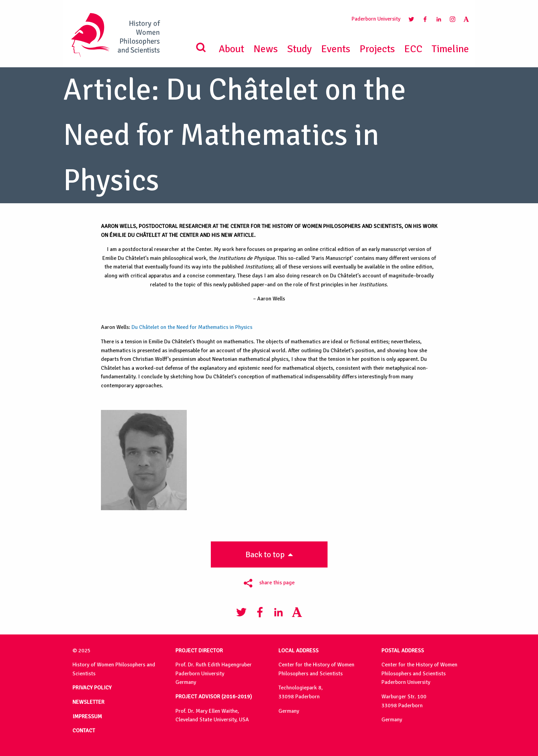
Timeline (450, 49)
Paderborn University (376, 19)
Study (299, 49)
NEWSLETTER (88, 702)
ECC (413, 49)
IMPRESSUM (87, 717)
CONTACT (84, 731)
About (231, 49)
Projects (377, 49)
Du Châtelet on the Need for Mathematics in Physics (192, 327)
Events (336, 49)
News (266, 49)
